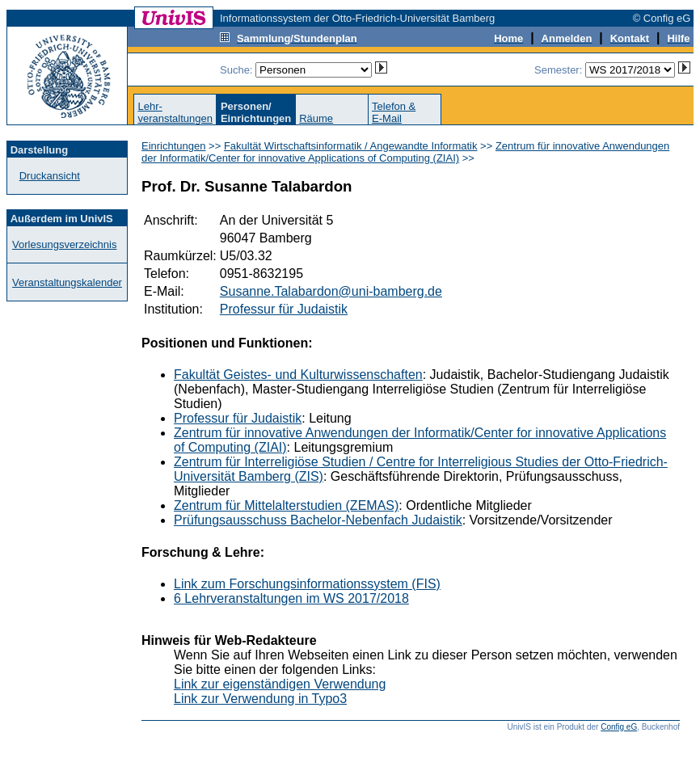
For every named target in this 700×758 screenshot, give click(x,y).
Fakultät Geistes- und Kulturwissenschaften (298, 375)
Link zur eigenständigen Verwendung (280, 684)
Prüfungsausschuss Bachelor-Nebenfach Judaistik (318, 520)
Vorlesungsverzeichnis (64, 244)
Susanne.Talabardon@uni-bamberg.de (331, 291)
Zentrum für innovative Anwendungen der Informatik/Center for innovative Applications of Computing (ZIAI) (405, 152)
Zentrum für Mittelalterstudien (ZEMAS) (286, 505)
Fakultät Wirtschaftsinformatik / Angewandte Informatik (351, 146)
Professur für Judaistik (284, 309)
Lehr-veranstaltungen (175, 112)
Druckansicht (50, 176)
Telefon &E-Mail (394, 112)
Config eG (619, 727)
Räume (316, 118)
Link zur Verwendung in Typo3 (260, 699)
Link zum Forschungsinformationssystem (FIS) (307, 584)
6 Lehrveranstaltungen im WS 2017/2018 (291, 598)
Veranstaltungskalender (67, 282)
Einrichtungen (174, 146)
